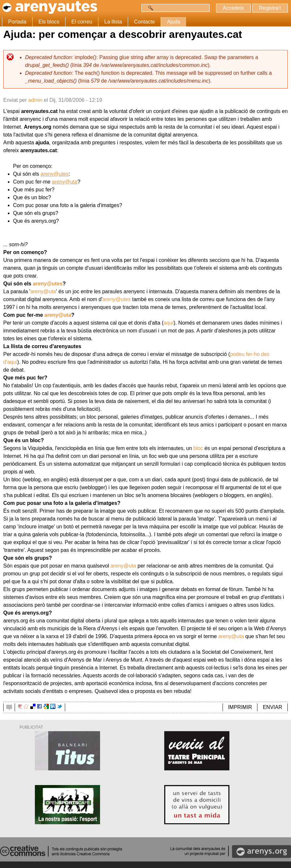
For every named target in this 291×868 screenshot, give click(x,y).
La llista (113, 22)
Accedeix (233, 8)
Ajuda (174, 22)
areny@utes (55, 174)
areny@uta (65, 182)
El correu (82, 22)
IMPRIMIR (240, 707)
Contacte (144, 22)
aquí (169, 323)
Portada (17, 22)
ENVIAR (272, 707)
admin (35, 100)
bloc (198, 448)
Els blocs (49, 22)
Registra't (270, 8)
